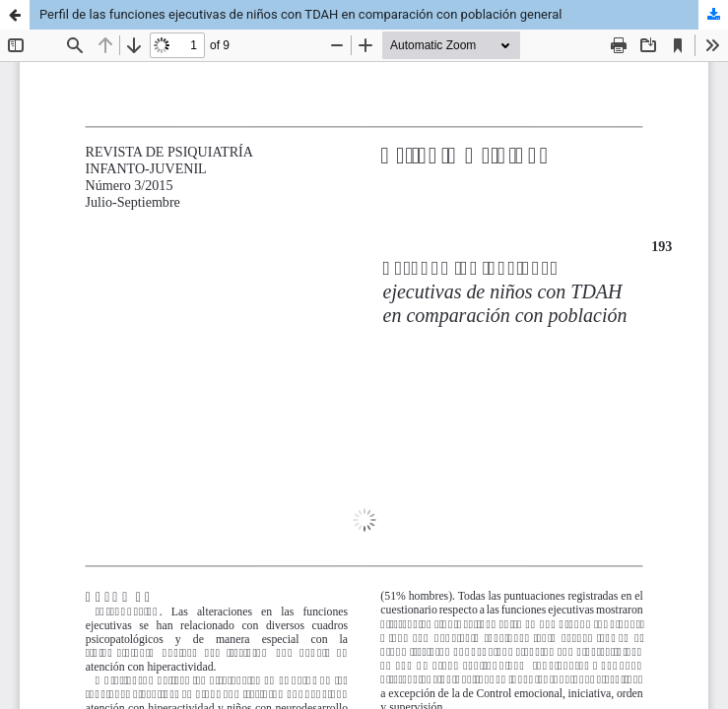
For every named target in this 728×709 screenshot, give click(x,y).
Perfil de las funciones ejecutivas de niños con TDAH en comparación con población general (300, 14)
